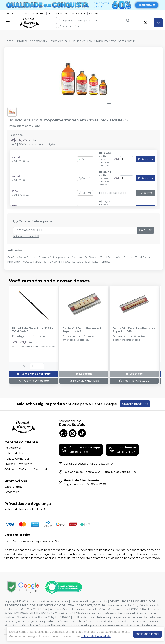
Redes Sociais (78, 14)
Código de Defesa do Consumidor (27, 470)
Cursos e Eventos (58, 14)
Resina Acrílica (58, 41)
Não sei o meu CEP (26, 236)
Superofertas (13, 487)
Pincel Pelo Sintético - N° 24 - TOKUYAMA (33, 330)
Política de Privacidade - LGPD (25, 509)
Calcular (145, 230)
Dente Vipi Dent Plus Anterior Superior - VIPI (83, 330)
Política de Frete (15, 453)
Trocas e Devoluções (18, 464)
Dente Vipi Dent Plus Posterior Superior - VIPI (134, 330)
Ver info (85, 159)
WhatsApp (95, 14)
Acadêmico (38, 14)
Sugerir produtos (135, 404)
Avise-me (146, 193)
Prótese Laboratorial (31, 41)
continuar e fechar (147, 634)
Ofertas (9, 14)
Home (9, 41)
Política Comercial (17, 459)
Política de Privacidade (96, 636)
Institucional (22, 14)
